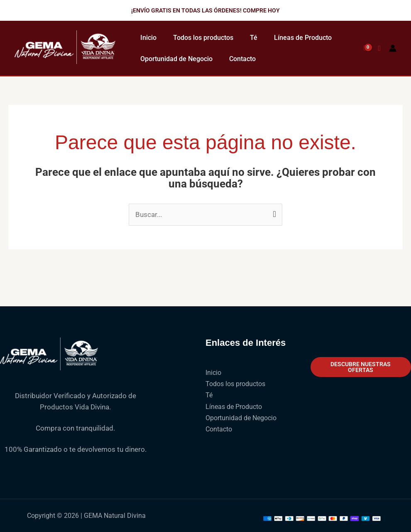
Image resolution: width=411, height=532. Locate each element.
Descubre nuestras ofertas (361, 367)
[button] (205, 10)
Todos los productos (203, 38)
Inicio (148, 38)
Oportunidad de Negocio (176, 59)
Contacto (242, 59)
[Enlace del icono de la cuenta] (393, 48)
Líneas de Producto (303, 38)
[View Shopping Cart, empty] (365, 48)
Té (254, 38)
